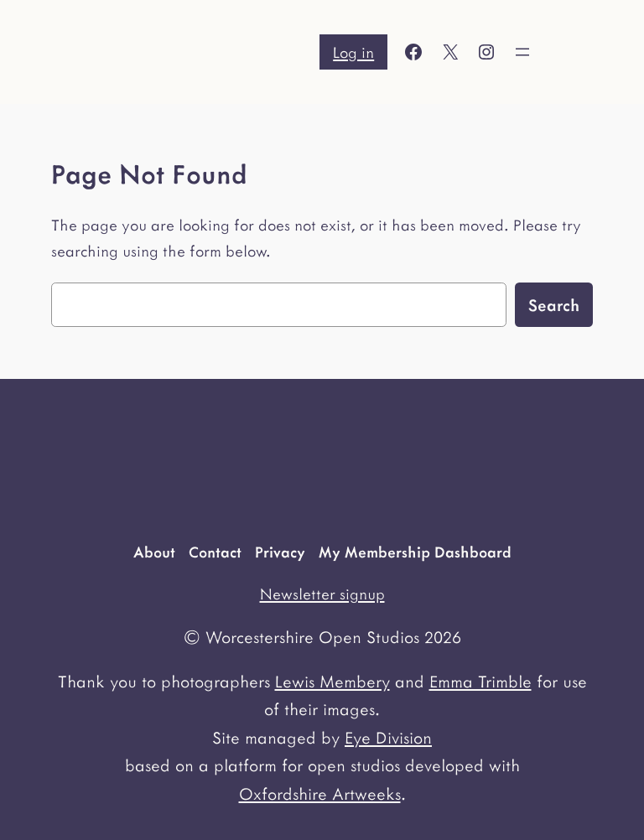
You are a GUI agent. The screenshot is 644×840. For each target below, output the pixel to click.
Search (554, 304)
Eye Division (388, 737)
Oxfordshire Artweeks (320, 793)
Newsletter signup (322, 593)
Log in (353, 52)
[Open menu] (522, 52)
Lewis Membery (332, 681)
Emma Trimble (480, 681)
